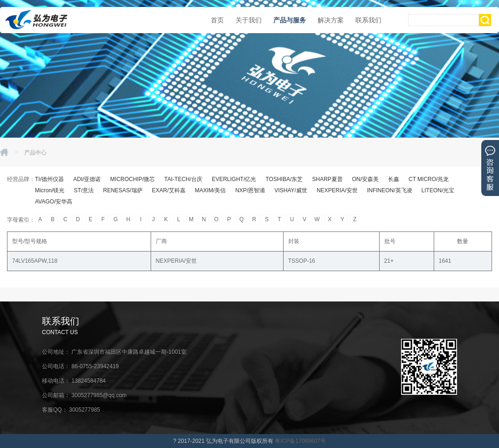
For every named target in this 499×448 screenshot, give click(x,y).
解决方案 (331, 20)
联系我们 (368, 20)
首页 (217, 20)
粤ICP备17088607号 (300, 441)
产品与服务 (290, 20)
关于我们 (249, 20)
